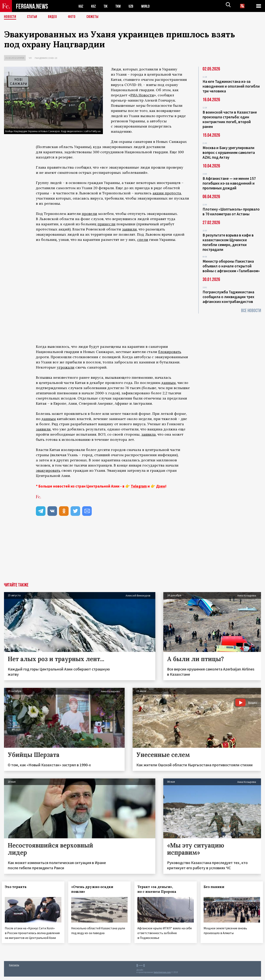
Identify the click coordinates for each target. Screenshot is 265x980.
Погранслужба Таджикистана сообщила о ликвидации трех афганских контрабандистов (228, 297)
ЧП (30, 58)
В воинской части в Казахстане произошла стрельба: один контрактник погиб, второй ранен (230, 119)
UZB (134, 6)
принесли (106, 224)
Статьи (33, 17)
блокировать (170, 352)
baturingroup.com (162, 976)
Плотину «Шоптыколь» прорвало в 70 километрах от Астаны (231, 212)
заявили (129, 229)
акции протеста (167, 193)
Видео (54, 17)
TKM (120, 6)
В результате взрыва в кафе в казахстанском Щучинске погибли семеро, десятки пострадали (228, 242)
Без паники (216, 887)
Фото (73, 17)
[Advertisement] (133, 553)
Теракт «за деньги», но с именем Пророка (159, 889)
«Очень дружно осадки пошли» (94, 889)
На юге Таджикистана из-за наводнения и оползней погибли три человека (231, 86)
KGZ (94, 6)
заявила (149, 434)
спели (143, 240)
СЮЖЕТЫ (95, 17)
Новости (10, 17)
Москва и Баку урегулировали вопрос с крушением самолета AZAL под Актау (229, 152)
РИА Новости (142, 95)
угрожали (66, 367)
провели (89, 214)
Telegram (139, 486)
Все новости (251, 311)
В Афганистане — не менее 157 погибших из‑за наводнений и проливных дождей (229, 183)
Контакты (14, 968)
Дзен (161, 486)
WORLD (149, 6)
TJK (107, 6)
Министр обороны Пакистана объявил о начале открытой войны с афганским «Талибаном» (231, 266)
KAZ (81, 6)
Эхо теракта (18, 887)
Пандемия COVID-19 (46, 58)
